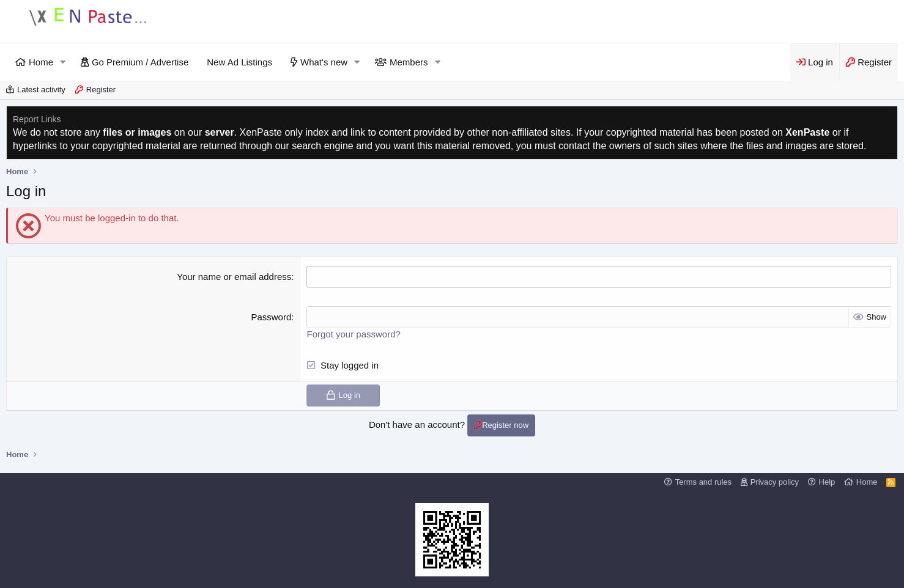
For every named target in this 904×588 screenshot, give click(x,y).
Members (409, 62)
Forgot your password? (353, 333)
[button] (63, 62)
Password (271, 316)
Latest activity (41, 90)
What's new (324, 62)
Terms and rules (703, 481)
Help (827, 481)
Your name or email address (234, 277)
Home (41, 62)
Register (101, 90)
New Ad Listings (239, 62)
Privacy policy (775, 481)
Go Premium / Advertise (140, 62)
